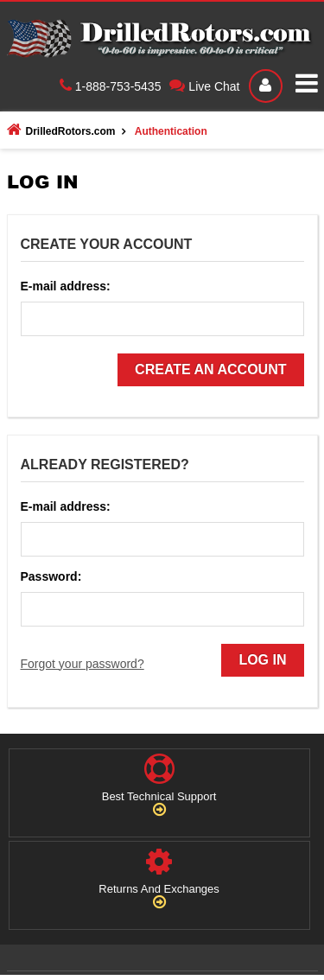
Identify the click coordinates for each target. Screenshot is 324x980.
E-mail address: (66, 286)
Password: (51, 576)
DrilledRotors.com (61, 130)
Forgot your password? (83, 664)
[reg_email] (162, 319)
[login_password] (162, 609)
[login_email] (162, 539)
